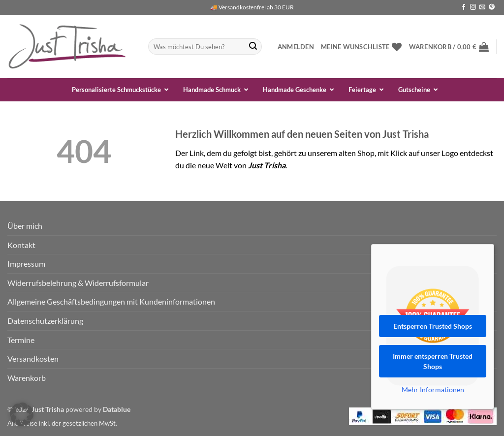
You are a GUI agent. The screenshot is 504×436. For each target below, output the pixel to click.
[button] (296, 47)
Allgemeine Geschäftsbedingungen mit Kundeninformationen (111, 301)
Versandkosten (33, 358)
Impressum (26, 264)
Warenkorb (27, 378)
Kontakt (21, 245)
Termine (21, 340)
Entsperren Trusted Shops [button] (433, 326)
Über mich (25, 226)
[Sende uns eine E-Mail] (482, 7)
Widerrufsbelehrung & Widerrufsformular (78, 283)
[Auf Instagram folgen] (473, 7)
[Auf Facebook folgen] (464, 7)
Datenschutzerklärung (45, 321)
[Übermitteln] (253, 47)
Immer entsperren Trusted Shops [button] (433, 361)
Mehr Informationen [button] (433, 389)
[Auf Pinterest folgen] (492, 7)
